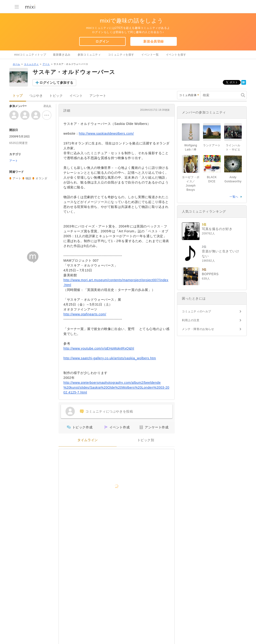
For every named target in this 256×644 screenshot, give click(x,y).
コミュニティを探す (121, 55)
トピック (56, 96)
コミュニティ (31, 64)
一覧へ (234, 197)
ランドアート (212, 145)
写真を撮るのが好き (217, 229)
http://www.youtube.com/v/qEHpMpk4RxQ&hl (99, 348)
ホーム (16, 64)
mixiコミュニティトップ (30, 55)
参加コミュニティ (89, 55)
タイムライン (88, 440)
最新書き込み (62, 55)
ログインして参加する (56, 83)
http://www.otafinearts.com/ (85, 314)
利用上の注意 (191, 320)
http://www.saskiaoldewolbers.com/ (106, 133)
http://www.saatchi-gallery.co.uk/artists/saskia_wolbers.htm (110, 358)
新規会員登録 (154, 41)
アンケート (98, 96)
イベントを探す (176, 55)
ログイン (102, 41)
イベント (76, 96)
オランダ (41, 178)
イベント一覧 (150, 55)
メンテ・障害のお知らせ (198, 329)
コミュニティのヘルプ (197, 311)
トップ (18, 96)
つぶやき (36, 96)
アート (46, 64)
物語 (28, 178)
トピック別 (146, 440)
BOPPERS (210, 274)
